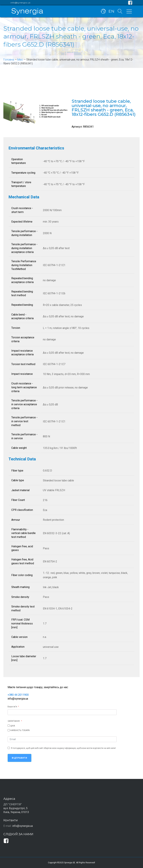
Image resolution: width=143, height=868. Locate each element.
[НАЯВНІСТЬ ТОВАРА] (9, 730)
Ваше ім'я (12, 707)
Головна (9, 60)
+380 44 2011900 (18, 695)
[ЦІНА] (9, 726)
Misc (20, 60)
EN (111, 11)
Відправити (19, 758)
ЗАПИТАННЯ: (14, 721)
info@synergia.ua (20, 3)
